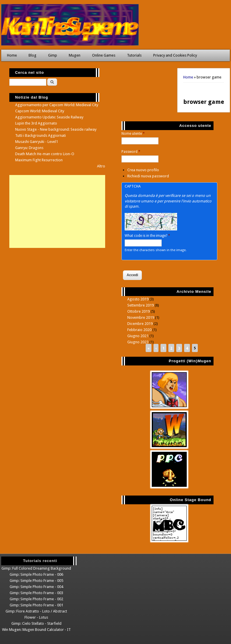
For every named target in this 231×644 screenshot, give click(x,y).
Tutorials (134, 55)
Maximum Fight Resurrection (39, 160)
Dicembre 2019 (140, 324)
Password (131, 152)
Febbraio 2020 (139, 330)
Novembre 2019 (141, 317)
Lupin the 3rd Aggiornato (36, 123)
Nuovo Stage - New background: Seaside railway (56, 129)
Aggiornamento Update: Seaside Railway (49, 117)
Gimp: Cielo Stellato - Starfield (36, 623)
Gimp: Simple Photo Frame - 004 (36, 587)
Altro (101, 166)
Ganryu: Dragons (29, 148)
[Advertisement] (57, 211)
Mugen (75, 55)
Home (12, 55)
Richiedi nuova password (148, 176)
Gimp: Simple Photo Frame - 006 (36, 574)
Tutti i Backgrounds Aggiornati (40, 135)
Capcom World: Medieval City (40, 111)
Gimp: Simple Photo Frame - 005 (36, 581)
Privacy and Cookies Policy (175, 55)
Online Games (104, 55)
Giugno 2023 (138, 342)
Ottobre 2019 (139, 311)
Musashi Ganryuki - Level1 (37, 142)
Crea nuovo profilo (143, 170)
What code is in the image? (147, 236)
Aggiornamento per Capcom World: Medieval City (57, 105)
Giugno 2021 (138, 336)
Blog (32, 55)
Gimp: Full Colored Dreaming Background (36, 568)
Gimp (53, 55)
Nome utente (133, 134)
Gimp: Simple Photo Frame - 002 (36, 599)
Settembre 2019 (141, 305)
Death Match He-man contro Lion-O (45, 154)
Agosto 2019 (138, 299)
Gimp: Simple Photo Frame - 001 (36, 605)
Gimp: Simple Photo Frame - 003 (36, 593)
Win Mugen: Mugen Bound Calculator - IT (36, 630)
